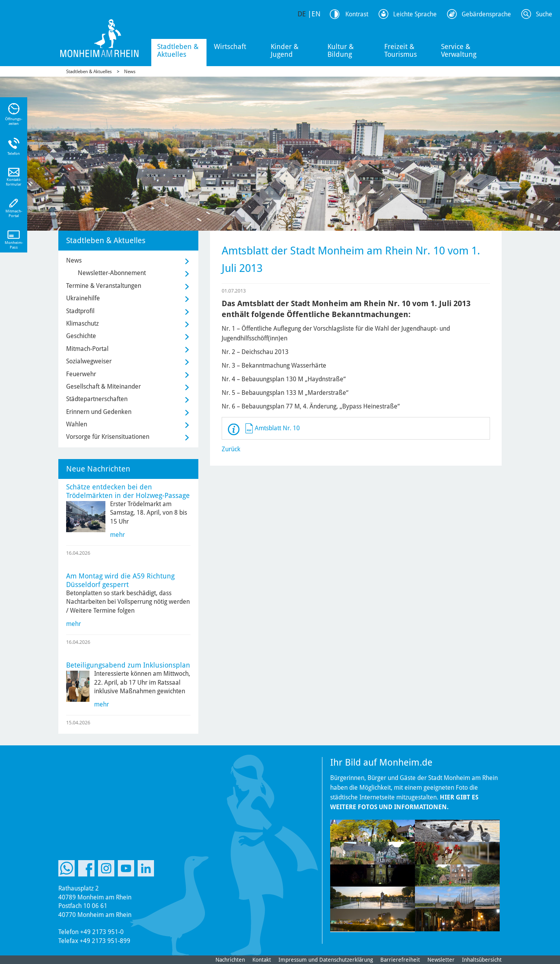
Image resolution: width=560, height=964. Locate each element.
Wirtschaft (230, 46)
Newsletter (441, 960)
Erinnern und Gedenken (99, 412)
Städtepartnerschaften (97, 399)
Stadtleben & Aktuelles (178, 50)
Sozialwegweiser (89, 361)
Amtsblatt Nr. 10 (277, 428)
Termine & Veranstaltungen (104, 286)
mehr (117, 535)
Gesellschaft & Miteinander (103, 386)
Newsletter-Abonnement (112, 273)
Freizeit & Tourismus (401, 50)
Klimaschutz (82, 323)
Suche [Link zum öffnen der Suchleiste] (544, 14)
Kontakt (262, 960)
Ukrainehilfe (83, 298)
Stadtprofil (80, 311)
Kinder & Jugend (285, 50)
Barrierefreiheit (400, 960)
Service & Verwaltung (459, 50)
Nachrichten (230, 960)
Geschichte (81, 336)
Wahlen (77, 424)
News (130, 72)
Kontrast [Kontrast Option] (357, 14)
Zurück (231, 449)
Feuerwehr (81, 374)
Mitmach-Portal (87, 349)
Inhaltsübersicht (482, 960)
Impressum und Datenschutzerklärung (326, 960)
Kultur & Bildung (341, 50)
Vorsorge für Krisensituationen (108, 437)
